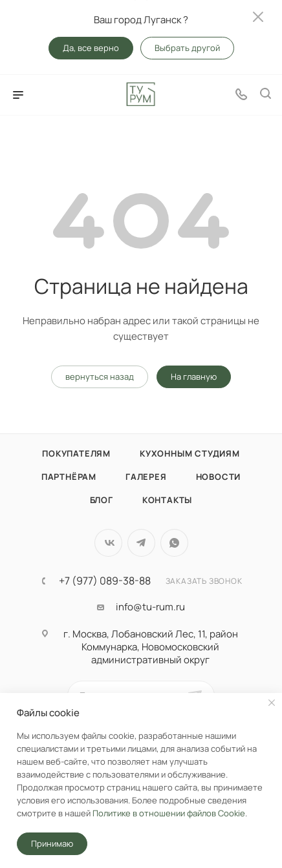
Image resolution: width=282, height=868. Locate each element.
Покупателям (76, 453)
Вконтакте (108, 543)
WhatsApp (174, 543)
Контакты (167, 500)
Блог (102, 500)
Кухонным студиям (190, 453)
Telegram (141, 543)
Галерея (146, 477)
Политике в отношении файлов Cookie (169, 813)
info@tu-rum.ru (150, 607)
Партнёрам (69, 477)
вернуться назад (100, 377)
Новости (219, 477)
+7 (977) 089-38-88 (105, 581)
